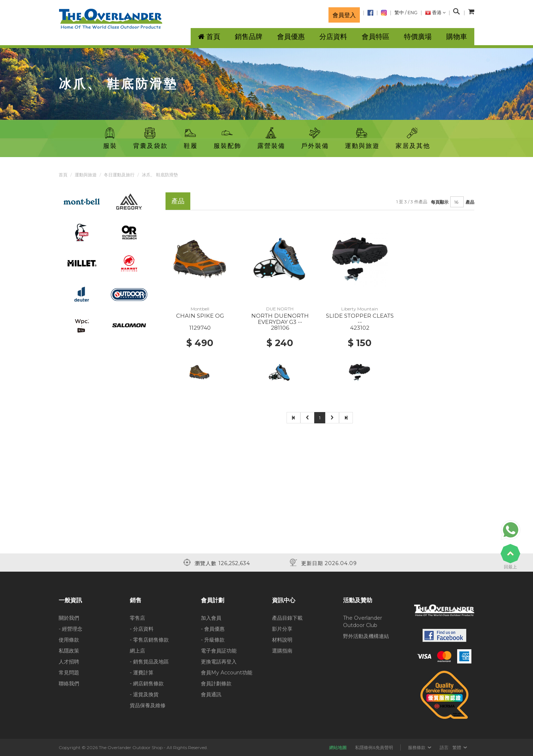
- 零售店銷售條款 (149, 640)
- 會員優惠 (213, 629)
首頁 (63, 175)
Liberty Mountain (360, 309)
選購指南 (282, 651)
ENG (413, 13)
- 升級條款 (213, 640)
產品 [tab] (178, 201)
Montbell (200, 309)
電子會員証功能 (219, 651)
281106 (280, 328)
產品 (470, 202)
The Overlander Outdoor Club (363, 622)
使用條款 (69, 640)
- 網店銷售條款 (147, 683)
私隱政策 (69, 651)
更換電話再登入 (219, 662)
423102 (360, 328)
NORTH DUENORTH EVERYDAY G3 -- (280, 319)
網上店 (137, 651)
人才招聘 (69, 662)
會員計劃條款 (216, 683)
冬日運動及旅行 (119, 175)
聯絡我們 (69, 683)
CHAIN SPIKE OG (200, 316)
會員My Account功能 (227, 673)
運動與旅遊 (86, 175)
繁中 (399, 13)
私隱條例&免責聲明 (374, 747)
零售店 (137, 618)
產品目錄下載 (287, 618)
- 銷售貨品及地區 (149, 662)
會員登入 (344, 15)
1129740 (200, 328)
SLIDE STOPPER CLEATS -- (360, 319)
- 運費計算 (142, 673)
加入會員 (211, 618)
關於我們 (69, 618)
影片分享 (282, 629)
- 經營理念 (71, 629)
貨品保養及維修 (148, 705)
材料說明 (282, 640)
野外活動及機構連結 (366, 636)
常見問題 (69, 673)
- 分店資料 (142, 629)
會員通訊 (211, 694)
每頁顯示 (440, 202)
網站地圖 (338, 747)
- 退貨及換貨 (144, 694)
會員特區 (376, 37)
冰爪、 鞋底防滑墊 (160, 175)
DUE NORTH (280, 309)
